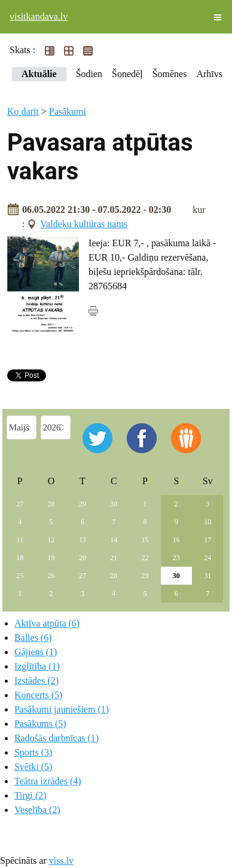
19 (51, 558)
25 (20, 576)
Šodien (89, 74)
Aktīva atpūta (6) (47, 623)
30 (114, 504)
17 (207, 540)
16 (176, 540)
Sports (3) (33, 752)
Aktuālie (39, 74)
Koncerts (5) (38, 695)
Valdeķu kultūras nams (84, 224)
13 (83, 540)
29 (83, 504)
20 (83, 558)
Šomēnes (170, 74)
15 (145, 540)
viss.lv (61, 861)
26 (51, 576)
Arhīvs (209, 74)
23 (176, 558)
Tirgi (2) (30, 795)
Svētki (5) (33, 767)
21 (114, 558)
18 (20, 558)
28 (51, 504)
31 (207, 576)
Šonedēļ (127, 74)
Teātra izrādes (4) (48, 781)
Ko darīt (23, 111)
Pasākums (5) (40, 724)
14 (114, 540)
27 (20, 504)
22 (145, 558)
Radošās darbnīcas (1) (57, 738)
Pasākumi (68, 111)
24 (207, 558)
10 (207, 522)
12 (51, 540)
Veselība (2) (37, 810)
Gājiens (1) (36, 652)
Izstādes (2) (36, 681)
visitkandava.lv (39, 16)
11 (20, 540)
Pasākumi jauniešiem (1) (62, 709)
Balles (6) (33, 638)
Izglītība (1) (37, 666)
